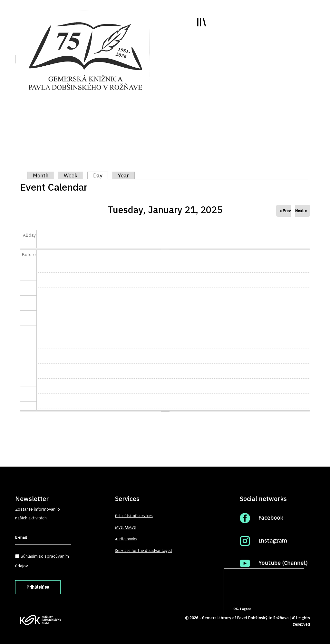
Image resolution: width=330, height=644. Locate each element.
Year (124, 175)
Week (72, 175)
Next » (301, 211)
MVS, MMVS (126, 527)
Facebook (271, 518)
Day (101, 175)
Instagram (273, 541)
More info (236, 597)
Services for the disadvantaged (144, 551)
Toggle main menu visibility (202, 22)
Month (41, 175)
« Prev (285, 211)
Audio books (126, 539)
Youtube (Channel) (283, 563)
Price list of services (134, 516)
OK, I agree (242, 609)
